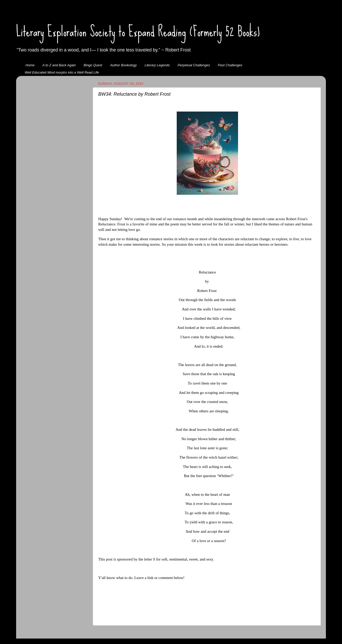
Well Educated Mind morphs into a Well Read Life (62, 72)
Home (30, 65)
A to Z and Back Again (59, 65)
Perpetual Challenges (194, 65)
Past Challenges (230, 65)
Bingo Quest (93, 65)
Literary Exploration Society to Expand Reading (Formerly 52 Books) (138, 31)
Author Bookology (124, 65)
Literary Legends (157, 65)
